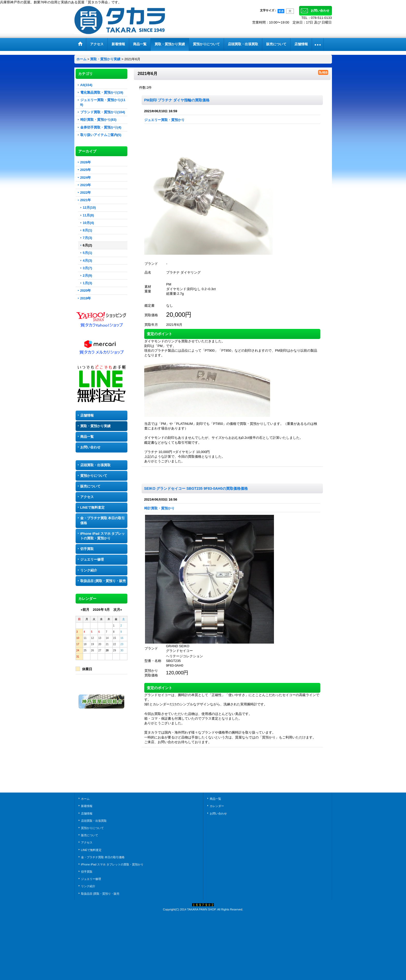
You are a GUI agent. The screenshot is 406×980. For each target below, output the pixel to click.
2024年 (86, 178)
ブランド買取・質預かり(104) (103, 112)
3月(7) (88, 268)
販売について (90, 486)
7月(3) (88, 238)
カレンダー (217, 806)
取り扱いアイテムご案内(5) (101, 135)
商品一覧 (87, 437)
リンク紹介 (89, 570)
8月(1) (88, 230)
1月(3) (88, 283)
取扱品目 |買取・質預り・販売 (103, 581)
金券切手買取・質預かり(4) (101, 127)
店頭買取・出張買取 (95, 465)
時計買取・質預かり (159, 508)
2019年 (86, 298)
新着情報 (87, 806)
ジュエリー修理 (92, 559)
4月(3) (88, 261)
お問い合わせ (320, 11)
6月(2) (88, 245)
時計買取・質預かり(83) (98, 120)
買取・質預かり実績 (95, 426)
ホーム (85, 799)
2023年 (86, 185)
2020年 (86, 291)
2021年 (86, 200)
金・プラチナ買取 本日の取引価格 (103, 520)
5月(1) (88, 253)
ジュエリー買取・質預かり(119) (103, 102)
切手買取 (87, 549)
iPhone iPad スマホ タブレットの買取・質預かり (103, 536)
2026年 (86, 162)
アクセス (87, 497)
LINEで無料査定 (93, 507)
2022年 (86, 193)
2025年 (86, 170)
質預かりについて (94, 476)
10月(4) (88, 223)
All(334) (86, 85)
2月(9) (88, 276)
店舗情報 (87, 415)
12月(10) (89, 208)
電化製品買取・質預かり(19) (102, 92)
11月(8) (88, 215)
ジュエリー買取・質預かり (164, 120)
